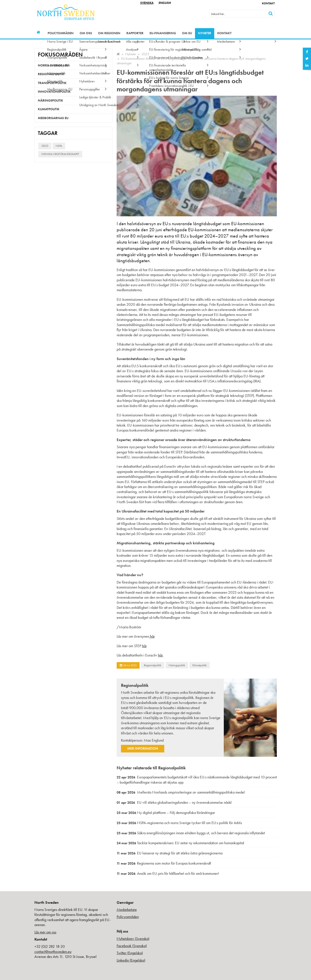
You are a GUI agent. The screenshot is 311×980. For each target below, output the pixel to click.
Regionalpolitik (153, 665)
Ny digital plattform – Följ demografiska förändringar (166, 813)
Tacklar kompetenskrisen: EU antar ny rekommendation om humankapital (180, 843)
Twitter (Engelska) (130, 953)
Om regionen (109, 33)
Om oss (86, 33)
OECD (45, 146)
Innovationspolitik (54, 92)
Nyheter (205, 33)
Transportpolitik (52, 83)
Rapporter (135, 33)
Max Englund (154, 740)
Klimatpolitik (200, 665)
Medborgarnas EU (53, 118)
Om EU (187, 33)
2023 (145, 54)
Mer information (143, 748)
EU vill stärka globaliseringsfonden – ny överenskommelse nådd (174, 802)
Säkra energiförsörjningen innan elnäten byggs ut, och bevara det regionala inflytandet (191, 833)
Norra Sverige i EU (53, 65)
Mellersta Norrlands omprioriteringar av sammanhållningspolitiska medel (181, 792)
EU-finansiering (163, 33)
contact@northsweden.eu (53, 952)
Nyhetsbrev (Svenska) (133, 939)
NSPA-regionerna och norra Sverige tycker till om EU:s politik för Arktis (179, 823)
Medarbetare (127, 910)
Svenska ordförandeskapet (60, 154)
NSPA (59, 146)
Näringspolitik (177, 665)
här (152, 636)
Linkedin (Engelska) (131, 960)
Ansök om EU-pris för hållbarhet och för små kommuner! (168, 873)
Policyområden (61, 33)
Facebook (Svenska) (132, 946)
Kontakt (268, 3)
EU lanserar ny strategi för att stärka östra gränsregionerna (170, 853)
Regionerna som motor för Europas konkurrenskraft (164, 863)
